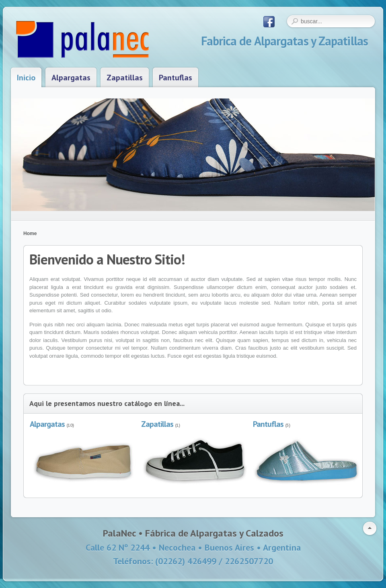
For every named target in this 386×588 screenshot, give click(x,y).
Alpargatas (47, 424)
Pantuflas (268, 424)
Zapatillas (157, 424)
